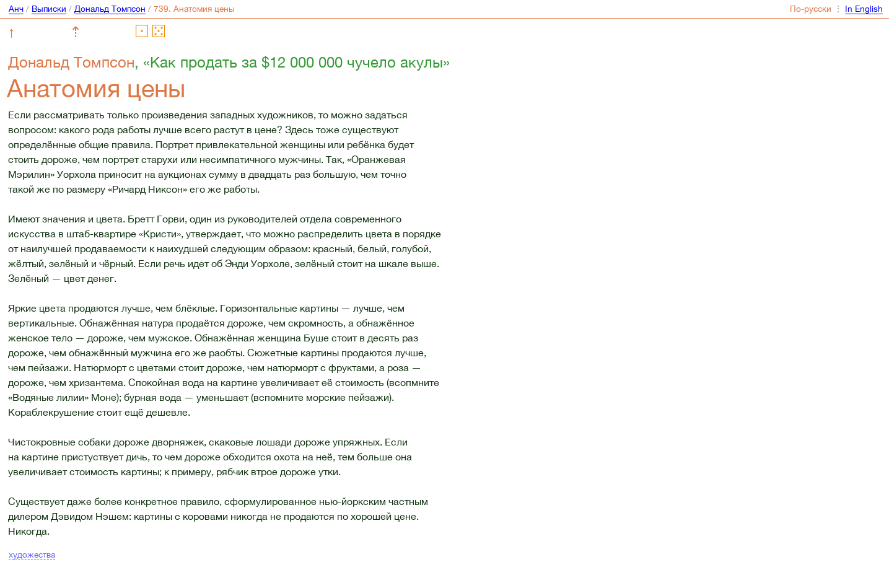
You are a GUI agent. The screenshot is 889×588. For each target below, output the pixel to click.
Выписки (49, 9)
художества (32, 555)
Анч (16, 9)
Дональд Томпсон (110, 9)
